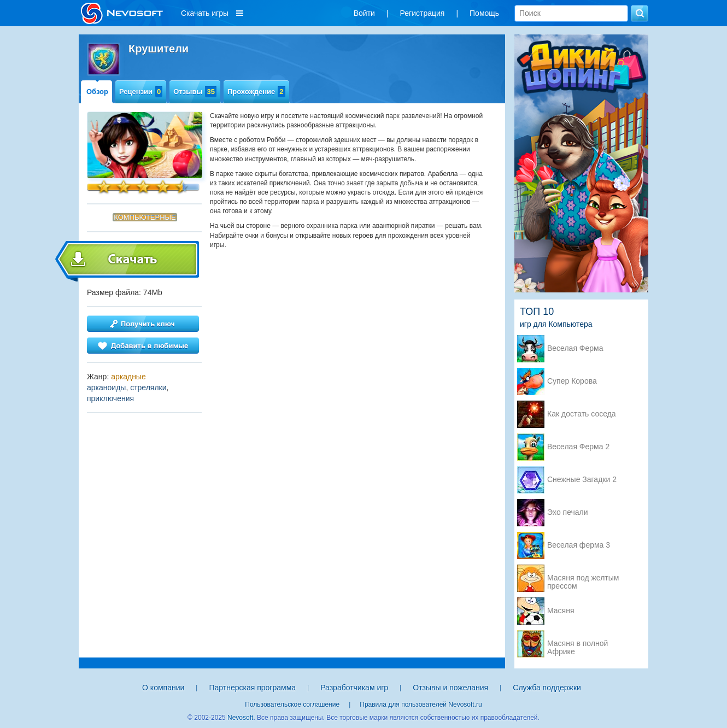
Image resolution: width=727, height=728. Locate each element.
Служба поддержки (547, 688)
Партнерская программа (252, 688)
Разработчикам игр (354, 688)
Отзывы (195, 92)
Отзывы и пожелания (450, 688)
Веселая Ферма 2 (578, 447)
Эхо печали (568, 512)
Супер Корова (572, 381)
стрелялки (148, 388)
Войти (364, 13)
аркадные (128, 377)
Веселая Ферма (575, 348)
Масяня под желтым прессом (583, 579)
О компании (163, 688)
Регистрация (423, 13)
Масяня (561, 611)
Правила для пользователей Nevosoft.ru (421, 704)
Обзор (97, 92)
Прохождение (256, 92)
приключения (110, 398)
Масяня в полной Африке (578, 644)
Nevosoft (240, 718)
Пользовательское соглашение (292, 704)
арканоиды (106, 388)
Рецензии (141, 92)
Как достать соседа (582, 414)
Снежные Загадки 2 (582, 480)
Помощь (484, 13)
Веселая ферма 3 (579, 545)
